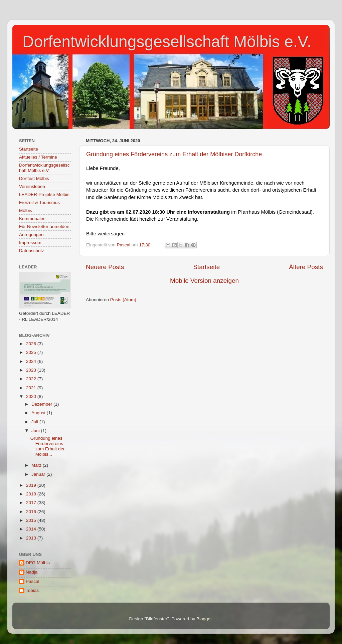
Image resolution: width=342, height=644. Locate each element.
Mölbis (26, 210)
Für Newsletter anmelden (44, 227)
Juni (36, 431)
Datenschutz (32, 251)
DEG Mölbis (38, 563)
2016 (32, 512)
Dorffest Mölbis (34, 178)
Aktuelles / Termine (38, 157)
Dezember (42, 404)
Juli (35, 422)
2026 (32, 344)
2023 (32, 370)
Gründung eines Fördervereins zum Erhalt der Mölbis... (48, 446)
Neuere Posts (105, 267)
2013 (32, 538)
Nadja (32, 572)
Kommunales (32, 219)
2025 (32, 352)
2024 (32, 361)
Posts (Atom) (123, 300)
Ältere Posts (306, 267)
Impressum (30, 243)
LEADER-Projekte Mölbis (44, 194)
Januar (39, 474)
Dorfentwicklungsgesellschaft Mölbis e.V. (167, 42)
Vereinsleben (32, 186)
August (39, 413)
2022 (32, 379)
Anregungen (31, 235)
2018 (32, 494)
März (37, 465)
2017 (32, 503)
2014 (32, 529)
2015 (32, 520)
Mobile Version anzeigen (204, 281)
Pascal (33, 581)
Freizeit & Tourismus (39, 202)
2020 (32, 396)
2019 (32, 485)
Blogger (204, 619)
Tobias (32, 590)
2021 (32, 388)
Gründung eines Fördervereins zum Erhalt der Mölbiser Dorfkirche (174, 154)
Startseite (206, 267)
